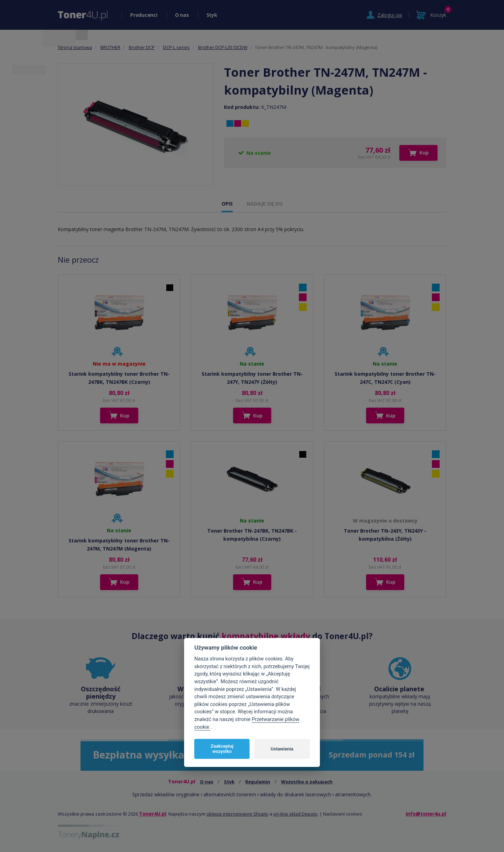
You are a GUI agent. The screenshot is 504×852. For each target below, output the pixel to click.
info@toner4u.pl (426, 814)
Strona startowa (75, 47)
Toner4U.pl (153, 814)
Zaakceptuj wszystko (222, 749)
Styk (212, 15)
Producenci (144, 15)
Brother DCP (142, 47)
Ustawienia (282, 749)
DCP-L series (176, 47)
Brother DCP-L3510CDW (223, 47)
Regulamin (258, 782)
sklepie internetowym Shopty (237, 814)
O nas (182, 15)
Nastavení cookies (343, 814)
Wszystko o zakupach (307, 782)
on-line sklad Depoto (295, 814)
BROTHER (110, 47)
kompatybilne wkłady (266, 636)
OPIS (227, 204)
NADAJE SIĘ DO (265, 204)
